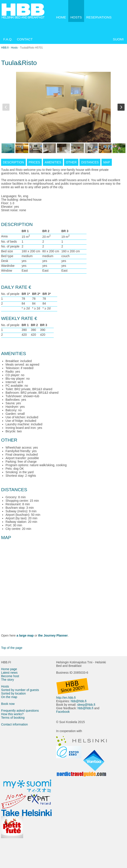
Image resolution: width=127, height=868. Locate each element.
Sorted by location (13, 693)
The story (7, 680)
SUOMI (118, 39)
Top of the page (12, 648)
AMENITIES (53, 162)
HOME (61, 17)
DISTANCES (90, 162)
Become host (10, 676)
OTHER (71, 162)
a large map (25, 635)
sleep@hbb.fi (86, 705)
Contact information (14, 724)
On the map (9, 697)
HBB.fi (5, 48)
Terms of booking (13, 718)
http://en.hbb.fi (66, 698)
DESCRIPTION (13, 162)
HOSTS (76, 17)
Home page (9, 669)
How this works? (12, 714)
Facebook (63, 712)
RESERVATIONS (99, 17)
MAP (107, 162)
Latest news (9, 673)
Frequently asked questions (20, 711)
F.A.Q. (8, 39)
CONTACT (25, 39)
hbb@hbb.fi (79, 701)
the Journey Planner (53, 635)
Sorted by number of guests (20, 690)
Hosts (14, 48)
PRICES (34, 162)
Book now (8, 704)
